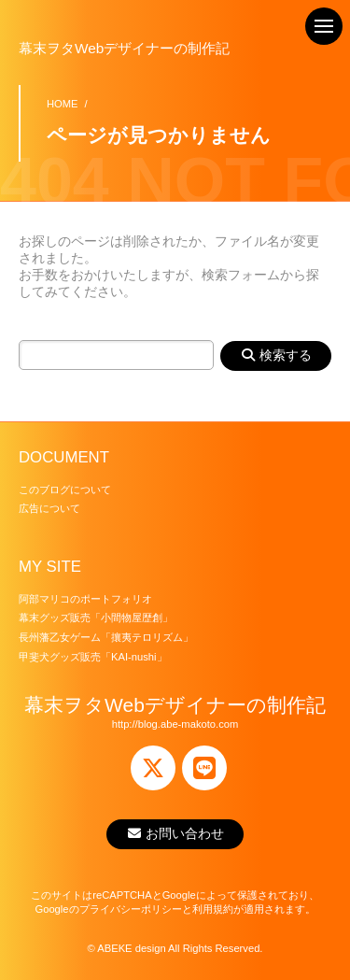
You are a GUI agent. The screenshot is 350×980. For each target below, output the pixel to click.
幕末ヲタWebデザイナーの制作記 (124, 48)
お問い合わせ (175, 833)
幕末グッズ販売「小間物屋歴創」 (96, 618)
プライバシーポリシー (131, 909)
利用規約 (213, 909)
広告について (49, 508)
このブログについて (65, 490)
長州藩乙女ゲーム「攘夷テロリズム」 (106, 637)
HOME (63, 104)
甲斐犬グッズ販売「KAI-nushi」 (93, 657)
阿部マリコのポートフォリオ (85, 599)
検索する (276, 355)
